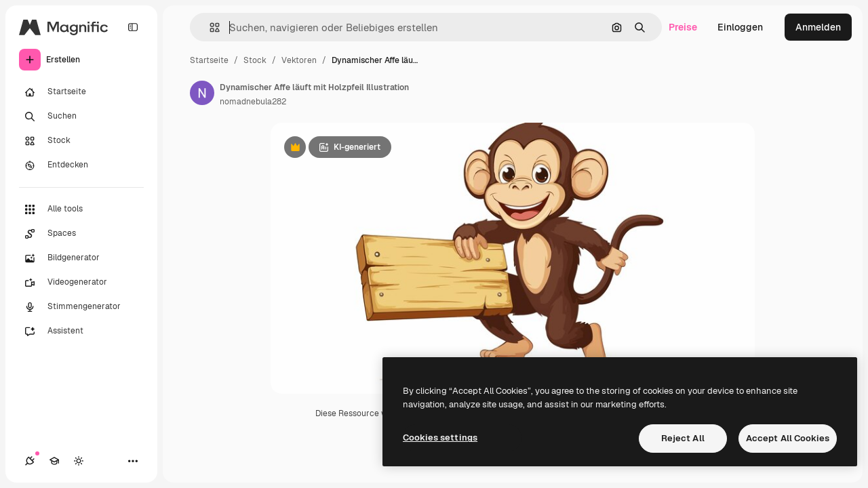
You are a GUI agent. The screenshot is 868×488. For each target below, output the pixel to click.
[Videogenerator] (81, 283)
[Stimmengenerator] (81, 307)
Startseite (209, 60)
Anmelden (818, 27)
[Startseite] (81, 92)
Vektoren (299, 60)
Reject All (683, 438)
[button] (209, 27)
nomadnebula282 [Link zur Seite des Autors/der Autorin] (253, 102)
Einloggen (740, 27)
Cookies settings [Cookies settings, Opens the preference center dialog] (440, 438)
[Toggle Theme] (79, 461)
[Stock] (81, 141)
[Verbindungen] (30, 461)
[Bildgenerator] (81, 258)
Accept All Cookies (788, 438)
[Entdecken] (81, 165)
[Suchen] (81, 117)
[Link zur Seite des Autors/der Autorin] (202, 93)
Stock (255, 60)
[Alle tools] (81, 209)
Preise (683, 27)
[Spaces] (81, 234)
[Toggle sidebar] (133, 27)
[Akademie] (54, 461)
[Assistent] (81, 331)
